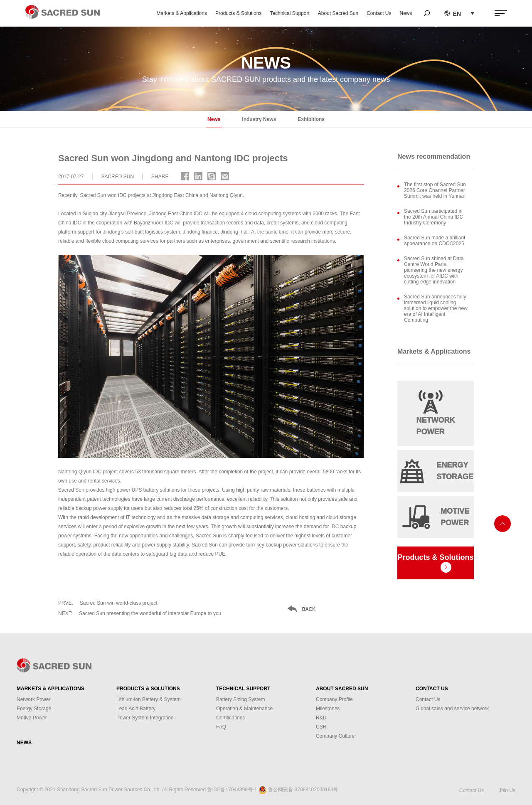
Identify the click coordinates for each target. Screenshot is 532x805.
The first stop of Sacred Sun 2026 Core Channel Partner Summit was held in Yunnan (435, 190)
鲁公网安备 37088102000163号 (303, 790)
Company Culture (335, 736)
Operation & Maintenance (244, 709)
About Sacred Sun (338, 13)
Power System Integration (145, 718)
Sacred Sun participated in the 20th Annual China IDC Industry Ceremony (433, 217)
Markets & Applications (182, 13)
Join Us (507, 790)
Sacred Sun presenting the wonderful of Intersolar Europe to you (140, 613)
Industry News (259, 119)
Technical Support (289, 13)
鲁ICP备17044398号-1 (232, 790)
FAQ (221, 727)
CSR (321, 727)
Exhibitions (311, 119)
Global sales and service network (452, 709)
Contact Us (379, 13)
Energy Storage (34, 709)
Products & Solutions (238, 13)
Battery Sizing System (240, 699)
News (406, 13)
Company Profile (334, 699)
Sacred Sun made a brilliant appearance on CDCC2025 (435, 241)
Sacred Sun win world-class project (108, 603)
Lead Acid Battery (136, 709)
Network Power (33, 699)
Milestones (328, 709)
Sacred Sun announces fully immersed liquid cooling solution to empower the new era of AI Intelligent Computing (436, 308)
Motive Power (32, 718)
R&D (321, 718)
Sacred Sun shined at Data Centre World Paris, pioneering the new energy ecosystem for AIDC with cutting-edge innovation (434, 270)
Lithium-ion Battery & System (149, 699)
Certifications (230, 718)
